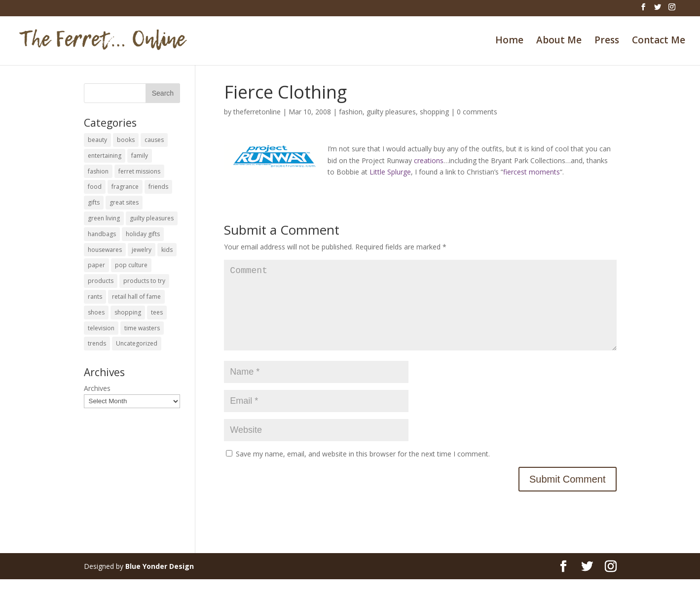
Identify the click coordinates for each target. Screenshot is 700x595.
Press (607, 41)
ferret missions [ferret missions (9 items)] (139, 171)
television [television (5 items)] (101, 328)
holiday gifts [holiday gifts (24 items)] (143, 234)
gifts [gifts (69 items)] (94, 202)
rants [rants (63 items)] (95, 297)
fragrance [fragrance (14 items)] (125, 187)
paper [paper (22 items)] (96, 265)
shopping (434, 112)
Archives (97, 388)
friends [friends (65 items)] (158, 187)
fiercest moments (532, 172)
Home (509, 41)
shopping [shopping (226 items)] (128, 312)
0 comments (477, 112)
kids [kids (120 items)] (167, 250)
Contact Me (659, 41)
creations (429, 160)
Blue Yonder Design (160, 582)
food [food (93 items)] (95, 187)
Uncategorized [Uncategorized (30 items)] (137, 343)
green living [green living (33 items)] (104, 218)
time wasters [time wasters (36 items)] (142, 328)
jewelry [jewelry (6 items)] (142, 250)
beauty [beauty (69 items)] (97, 140)
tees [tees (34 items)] (157, 312)
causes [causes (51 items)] (154, 140)
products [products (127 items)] (101, 281)
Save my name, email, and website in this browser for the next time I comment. (363, 470)
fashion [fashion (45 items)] (98, 171)
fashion (351, 112)
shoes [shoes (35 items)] (96, 312)
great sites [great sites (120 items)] (124, 202)
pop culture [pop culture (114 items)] (131, 265)
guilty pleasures (391, 112)
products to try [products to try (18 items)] (144, 281)
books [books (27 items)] (126, 140)
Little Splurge (390, 172)
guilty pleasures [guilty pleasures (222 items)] (152, 218)
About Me (559, 41)
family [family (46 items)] (140, 156)
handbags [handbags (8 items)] (102, 234)
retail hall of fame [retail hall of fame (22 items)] (136, 297)
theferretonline (257, 112)
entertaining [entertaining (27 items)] (105, 156)
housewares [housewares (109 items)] (105, 250)
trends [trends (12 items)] (97, 343)
